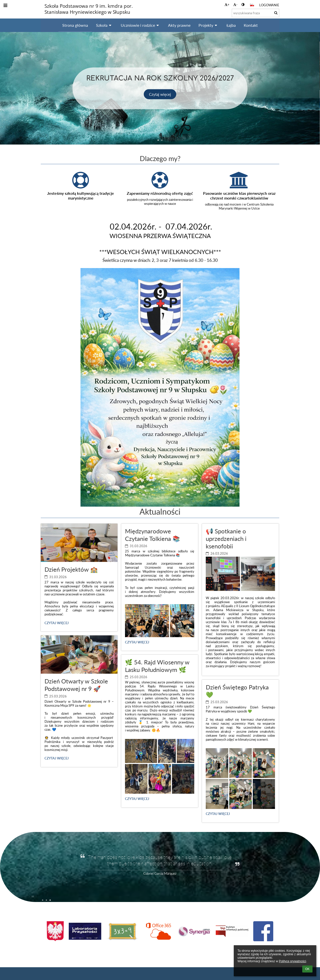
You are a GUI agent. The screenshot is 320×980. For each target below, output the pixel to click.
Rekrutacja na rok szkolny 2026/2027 (160, 77)
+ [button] (227, 5)
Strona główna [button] (75, 25)
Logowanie (269, 5)
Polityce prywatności (292, 961)
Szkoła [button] (104, 25)
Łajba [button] (231, 25)
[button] (252, 5)
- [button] (235, 5)
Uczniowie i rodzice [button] (140, 25)
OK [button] (307, 969)
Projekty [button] (208, 25)
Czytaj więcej (160, 94)
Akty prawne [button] (179, 25)
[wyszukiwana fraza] (255, 13)
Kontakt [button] (251, 25)
